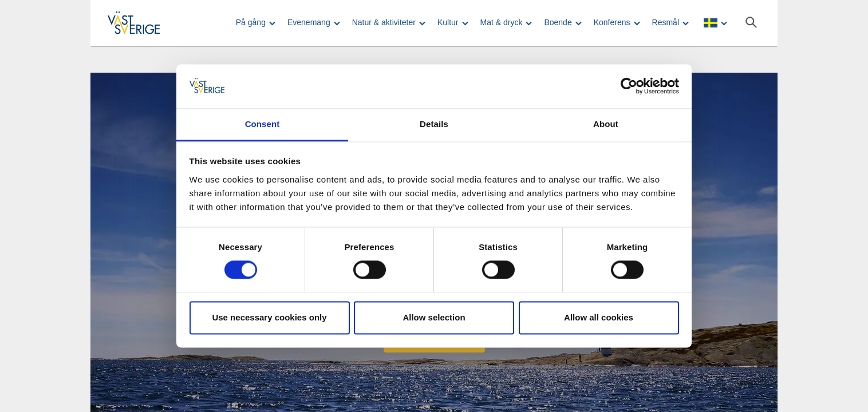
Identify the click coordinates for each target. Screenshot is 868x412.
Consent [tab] (263, 124)
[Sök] (751, 22)
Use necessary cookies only (269, 317)
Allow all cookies (599, 317)
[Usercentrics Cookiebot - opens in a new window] (629, 86)
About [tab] (606, 124)
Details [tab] (434, 124)
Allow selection (434, 317)
